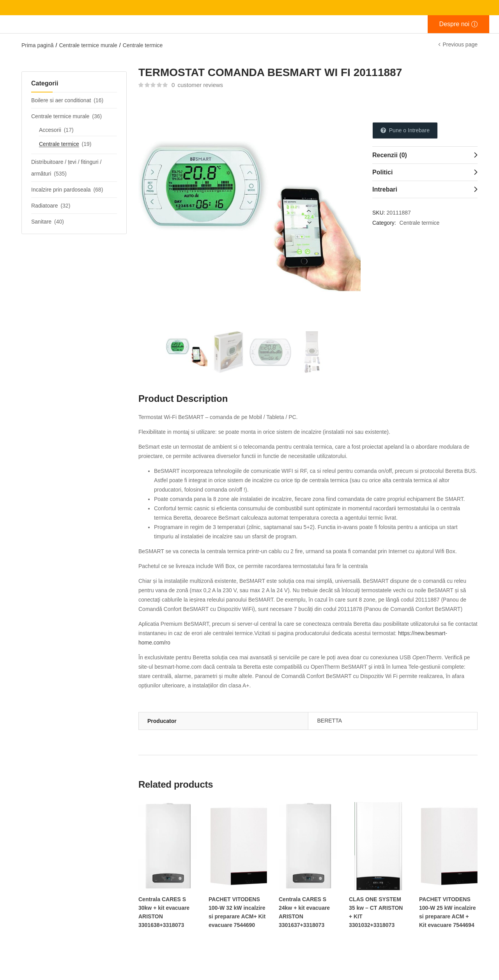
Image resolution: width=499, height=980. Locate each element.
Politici (382, 172)
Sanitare (41, 222)
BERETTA (330, 721)
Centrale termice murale (88, 45)
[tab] (425, 155)
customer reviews (197, 85)
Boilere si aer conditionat (61, 100)
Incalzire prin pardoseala (61, 190)
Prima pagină (38, 45)
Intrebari (385, 189)
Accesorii (50, 130)
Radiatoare (45, 206)
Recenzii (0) (390, 155)
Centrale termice (143, 45)
